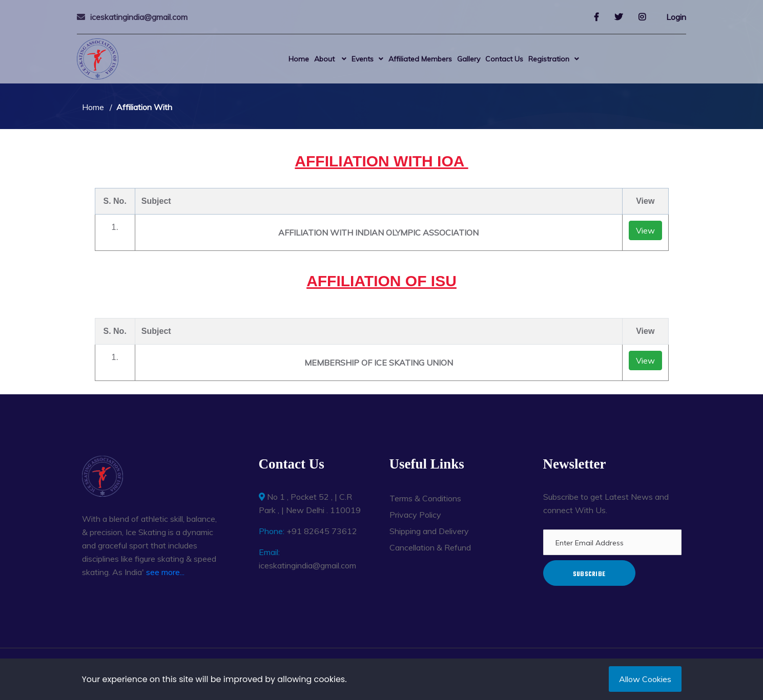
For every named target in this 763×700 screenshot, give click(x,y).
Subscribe (589, 575)
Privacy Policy (415, 515)
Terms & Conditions (425, 498)
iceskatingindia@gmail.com (139, 17)
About (325, 59)
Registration (549, 59)
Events (363, 59)
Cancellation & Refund (430, 547)
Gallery (469, 59)
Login (676, 17)
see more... (165, 572)
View (645, 230)
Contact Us (504, 59)
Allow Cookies (645, 679)
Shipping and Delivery (429, 531)
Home (299, 59)
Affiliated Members (420, 59)
